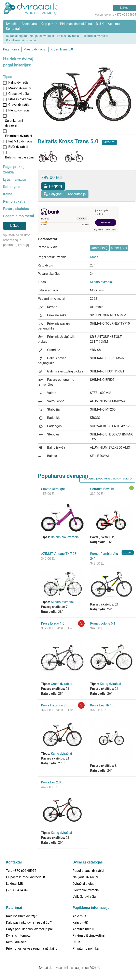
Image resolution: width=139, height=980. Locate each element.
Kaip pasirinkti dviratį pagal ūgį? (29, 923)
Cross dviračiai (19, 94)
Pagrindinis (11, 49)
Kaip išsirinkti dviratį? (21, 916)
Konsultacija (77, 194)
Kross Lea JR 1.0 (102, 705)
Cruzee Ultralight (53, 489)
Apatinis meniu (83, 929)
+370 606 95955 (25, 871)
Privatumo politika (86, 948)
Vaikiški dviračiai (68, 36)
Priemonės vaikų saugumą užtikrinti (32, 948)
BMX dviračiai (18, 147)
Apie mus (115, 24)
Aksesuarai (30, 24)
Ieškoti (15, 226)
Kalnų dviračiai (19, 83)
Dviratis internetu (18, 936)
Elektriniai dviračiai (95, 36)
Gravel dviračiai (19, 105)
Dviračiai (12, 24)
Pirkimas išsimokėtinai (76, 24)
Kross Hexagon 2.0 (55, 705)
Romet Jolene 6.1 (103, 623)
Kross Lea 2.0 (51, 782)
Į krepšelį (55, 186)
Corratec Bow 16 (102, 489)
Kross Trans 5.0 (62, 49)
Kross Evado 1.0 (53, 623)
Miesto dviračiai (35, 49)
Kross (94, 257)
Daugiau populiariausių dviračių (106, 478)
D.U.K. (100, 24)
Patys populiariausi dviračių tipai (29, 929)
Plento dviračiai (19, 110)
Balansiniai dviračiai (19, 157)
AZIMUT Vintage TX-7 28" (59, 554)
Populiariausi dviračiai (21, 40)
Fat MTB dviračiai (21, 141)
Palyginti (55, 194)
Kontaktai (13, 29)
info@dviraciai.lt (33, 877)
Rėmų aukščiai (17, 942)
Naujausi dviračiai (42, 36)
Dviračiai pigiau (16, 36)
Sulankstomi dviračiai (14, 123)
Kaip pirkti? (49, 24)
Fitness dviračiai (20, 99)
